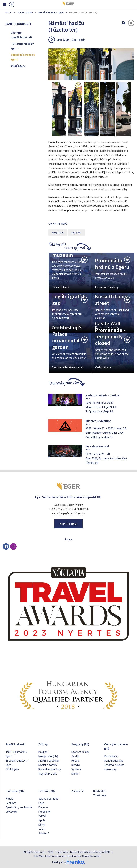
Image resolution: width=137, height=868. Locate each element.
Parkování (79, 791)
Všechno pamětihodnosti (21, 35)
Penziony (11, 803)
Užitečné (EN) (49, 791)
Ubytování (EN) (18, 791)
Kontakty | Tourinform (102, 793)
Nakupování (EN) (48, 756)
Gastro (75, 756)
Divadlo (76, 765)
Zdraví (42, 816)
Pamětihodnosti (25, 12)
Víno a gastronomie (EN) (114, 748)
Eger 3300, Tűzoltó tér (71, 40)
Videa (42, 829)
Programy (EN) (83, 744)
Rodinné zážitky (48, 765)
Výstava (76, 769)
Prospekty (44, 812)
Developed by (68, 862)
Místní (75, 774)
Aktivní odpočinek (49, 761)
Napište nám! (68, 524)
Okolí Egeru (18, 66)
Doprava (43, 807)
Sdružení (44, 833)
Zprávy (43, 820)
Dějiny (42, 825)
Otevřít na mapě (58, 224)
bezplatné (58, 232)
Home (8, 12)
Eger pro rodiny (80, 752)
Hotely (9, 799)
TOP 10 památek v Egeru (22, 46)
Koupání (43, 752)
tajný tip (76, 232)
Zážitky (44, 744)
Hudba (75, 761)
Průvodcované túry (50, 769)
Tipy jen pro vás (48, 774)
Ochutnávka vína (114, 765)
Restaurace (111, 761)
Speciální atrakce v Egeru (51, 12)
